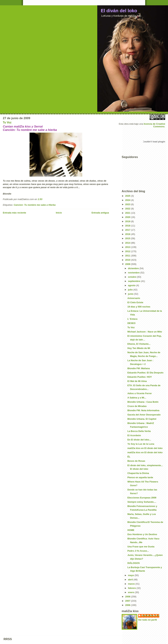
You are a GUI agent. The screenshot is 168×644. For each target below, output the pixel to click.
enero (131, 592)
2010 (128, 260)
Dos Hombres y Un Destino (142, 534)
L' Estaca (132, 319)
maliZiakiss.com (150, 616)
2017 (128, 230)
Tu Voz (7, 122)
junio (131, 294)
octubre (133, 277)
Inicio (59, 213)
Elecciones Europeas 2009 (142, 498)
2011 (128, 256)
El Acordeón (134, 435)
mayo (131, 575)
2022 (128, 209)
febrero (132, 588)
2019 (128, 221)
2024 (128, 200)
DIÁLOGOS (133, 563)
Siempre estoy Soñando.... (142, 502)
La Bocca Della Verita (139, 431)
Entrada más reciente (15, 213)
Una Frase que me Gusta (141, 547)
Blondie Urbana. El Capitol (142, 419)
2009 (128, 264)
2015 (128, 238)
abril (131, 580)
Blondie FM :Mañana (138, 368)
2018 (128, 226)
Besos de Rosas (136, 461)
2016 (128, 234)
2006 (128, 605)
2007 (128, 601)
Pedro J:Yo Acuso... (138, 551)
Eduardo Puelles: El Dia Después (145, 373)
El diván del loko (119, 11)
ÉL (129, 457)
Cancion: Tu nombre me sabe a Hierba (35, 205)
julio (131, 290)
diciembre (134, 268)
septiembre (134, 281)
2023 (128, 204)
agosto (132, 285)
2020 (128, 217)
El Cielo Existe (135, 302)
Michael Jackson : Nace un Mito (145, 332)
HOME (131, 530)
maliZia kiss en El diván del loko (145, 448)
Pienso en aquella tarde (140, 477)
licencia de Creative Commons (154, 125)
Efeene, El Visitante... (139, 344)
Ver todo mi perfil (147, 620)
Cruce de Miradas (137, 406)
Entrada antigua (100, 213)
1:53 (40, 199)
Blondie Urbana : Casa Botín (143, 402)
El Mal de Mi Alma (137, 381)
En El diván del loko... (139, 440)
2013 (128, 247)
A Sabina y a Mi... (137, 398)
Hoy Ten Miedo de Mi (139, 348)
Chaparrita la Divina (138, 473)
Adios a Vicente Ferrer (140, 393)
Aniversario (134, 298)
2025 (128, 196)
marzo (132, 584)
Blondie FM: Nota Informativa (143, 410)
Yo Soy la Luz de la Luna (141, 444)
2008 (128, 597)
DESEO (131, 323)
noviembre (134, 273)
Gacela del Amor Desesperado (144, 415)
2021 (128, 213)
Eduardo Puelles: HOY (140, 377)
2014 (128, 243)
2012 (128, 251)
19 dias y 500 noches (139, 307)
